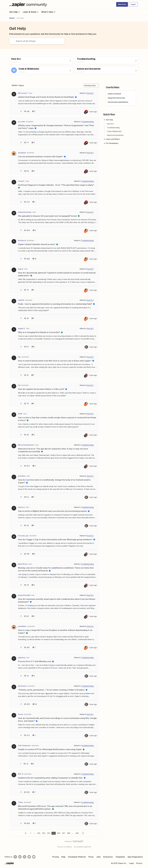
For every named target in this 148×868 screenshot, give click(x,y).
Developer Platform (77, 857)
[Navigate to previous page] (26, 833)
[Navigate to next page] (83, 833)
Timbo (20, 802)
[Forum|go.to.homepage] (29, 4)
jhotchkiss (22, 476)
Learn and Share (111, 139)
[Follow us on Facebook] (15, 857)
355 (54, 833)
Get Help (15, 12)
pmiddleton (22, 626)
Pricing (56, 857)
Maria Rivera (23, 564)
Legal (131, 863)
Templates (120, 857)
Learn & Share (31, 12)
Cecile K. (21, 181)
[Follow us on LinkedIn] (20, 857)
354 (49, 833)
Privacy (139, 863)
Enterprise (108, 857)
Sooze (21, 714)
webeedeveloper (25, 212)
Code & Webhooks (114, 131)
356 (59, 833)
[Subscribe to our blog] (25, 857)
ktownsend (22, 686)
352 (39, 833)
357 (64, 833)
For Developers (111, 143)
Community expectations (118, 102)
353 (44, 833)
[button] (122, 4)
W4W (20, 414)
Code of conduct (114, 94)
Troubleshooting (113, 128)
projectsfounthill (24, 595)
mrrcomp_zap (23, 536)
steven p (21, 507)
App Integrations (135, 857)
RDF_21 (21, 774)
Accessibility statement (82, 847)
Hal (19, 385)
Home (12, 18)
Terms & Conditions (65, 847)
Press (91, 857)
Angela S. (22, 328)
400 (77, 833)
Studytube (22, 153)
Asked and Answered (115, 135)
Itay (19, 357)
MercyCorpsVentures (26, 445)
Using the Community (116, 98)
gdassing (22, 658)
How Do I (110, 124)
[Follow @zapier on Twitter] (29, 857)
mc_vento (22, 122)
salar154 (21, 300)
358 (69, 833)
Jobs (99, 857)
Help (63, 857)
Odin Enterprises (24, 746)
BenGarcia (22, 240)
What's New (49, 12)
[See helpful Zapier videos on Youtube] (34, 857)
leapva (21, 269)
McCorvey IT (23, 93)
